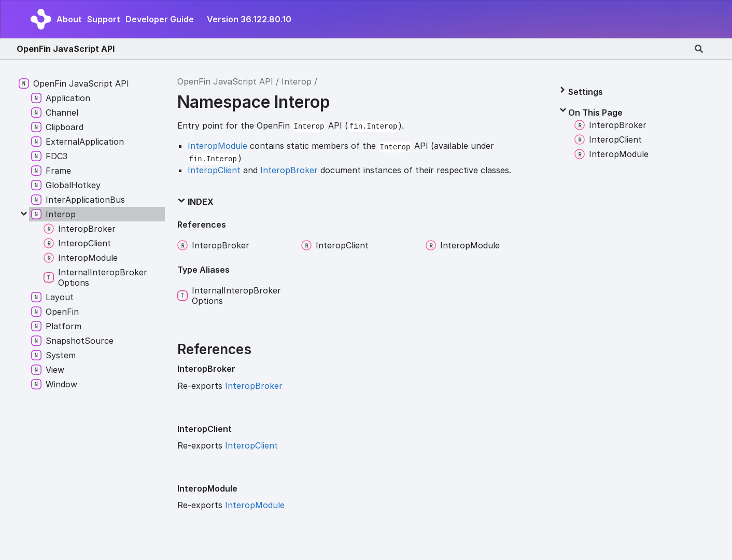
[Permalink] (244, 369)
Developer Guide (160, 19)
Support (104, 19)
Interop (297, 81)
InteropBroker (289, 170)
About (69, 19)
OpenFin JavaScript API (66, 49)
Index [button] (195, 202)
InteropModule (217, 146)
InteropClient (214, 170)
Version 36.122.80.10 (249, 19)
